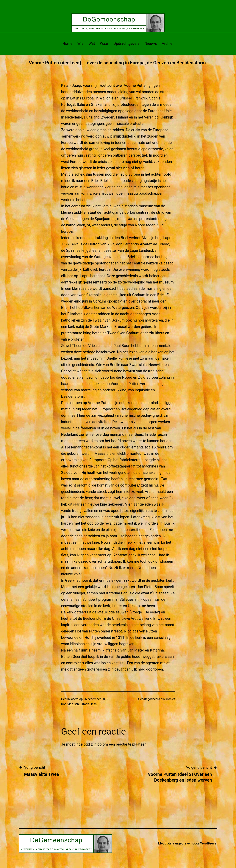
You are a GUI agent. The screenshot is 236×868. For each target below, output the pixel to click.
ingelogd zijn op (89, 744)
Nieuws (151, 43)
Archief (168, 43)
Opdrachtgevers (127, 43)
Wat (92, 43)
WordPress (208, 843)
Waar (104, 43)
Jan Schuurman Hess (82, 704)
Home (67, 43)
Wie (81, 43)
